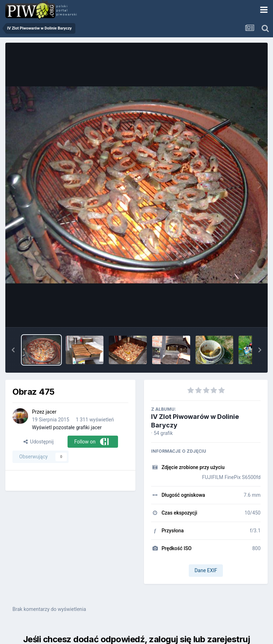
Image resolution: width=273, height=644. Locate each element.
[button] (13, 350)
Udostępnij (39, 442)
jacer (51, 412)
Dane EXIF (206, 570)
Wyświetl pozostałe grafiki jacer (67, 427)
